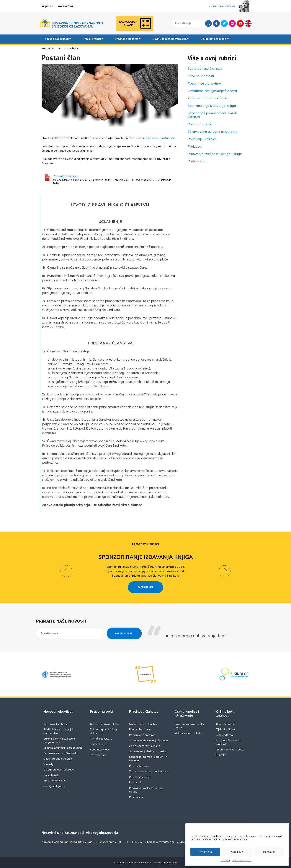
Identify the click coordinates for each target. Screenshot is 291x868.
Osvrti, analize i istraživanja (169, 39)
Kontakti (221, 755)
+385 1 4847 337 (132, 842)
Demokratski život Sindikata (61, 753)
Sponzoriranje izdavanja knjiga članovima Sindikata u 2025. (146, 567)
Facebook (216, 23)
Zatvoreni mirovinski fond (207, 98)
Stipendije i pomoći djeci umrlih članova (212, 115)
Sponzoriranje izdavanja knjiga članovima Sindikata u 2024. (146, 571)
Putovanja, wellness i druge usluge (215, 154)
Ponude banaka (200, 124)
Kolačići (226, 860)
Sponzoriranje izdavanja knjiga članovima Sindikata (145, 575)
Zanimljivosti (51, 775)
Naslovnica (48, 48)
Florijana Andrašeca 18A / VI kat (72, 842)
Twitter (224, 23)
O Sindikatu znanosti (213, 39)
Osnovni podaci (226, 724)
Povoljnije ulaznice (202, 139)
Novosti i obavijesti (57, 39)
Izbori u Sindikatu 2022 (230, 750)
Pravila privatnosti (241, 860)
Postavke (269, 852)
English (248, 23)
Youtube (240, 23)
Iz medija (49, 764)
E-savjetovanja (99, 744)
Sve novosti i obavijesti (57, 724)
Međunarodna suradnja (58, 759)
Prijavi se (47, 6)
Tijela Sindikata (225, 729)
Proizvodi (195, 146)
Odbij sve (237, 852)
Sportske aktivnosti (55, 780)
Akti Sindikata (224, 735)
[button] (66, 571)
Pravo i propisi (92, 39)
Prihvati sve (205, 852)
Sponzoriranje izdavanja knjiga (212, 106)
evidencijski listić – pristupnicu (155, 138)
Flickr (232, 23)
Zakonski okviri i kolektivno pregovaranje (60, 740)
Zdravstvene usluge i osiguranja (213, 132)
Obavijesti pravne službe (105, 724)
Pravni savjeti (98, 755)
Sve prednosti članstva (205, 69)
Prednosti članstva (127, 39)
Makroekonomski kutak (189, 733)
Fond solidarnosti (201, 76)
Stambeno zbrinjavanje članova (212, 91)
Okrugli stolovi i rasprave (59, 770)
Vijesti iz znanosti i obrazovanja (63, 748)
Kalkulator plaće (100, 750)
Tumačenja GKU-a (101, 739)
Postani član (65, 6)
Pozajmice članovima (204, 83)
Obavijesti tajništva (55, 786)
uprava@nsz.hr (165, 842)
